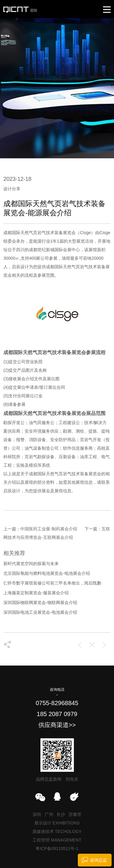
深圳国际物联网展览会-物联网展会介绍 (40, 603)
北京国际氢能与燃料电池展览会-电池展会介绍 (47, 573)
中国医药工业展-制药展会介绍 (49, 529)
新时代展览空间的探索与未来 (31, 564)
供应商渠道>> (57, 725)
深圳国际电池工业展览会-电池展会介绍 (40, 612)
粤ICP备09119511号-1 (57, 849)
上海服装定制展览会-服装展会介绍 (36, 593)
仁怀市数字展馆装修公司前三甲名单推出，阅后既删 (52, 583)
